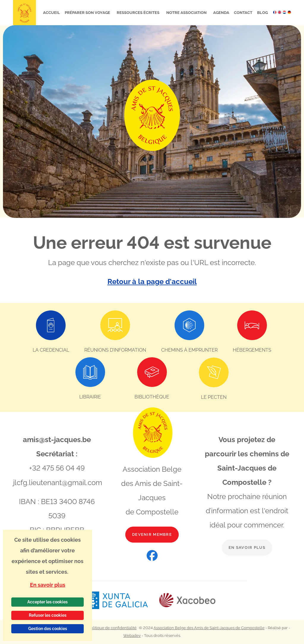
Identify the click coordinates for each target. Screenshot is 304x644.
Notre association (187, 13)
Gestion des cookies (48, 629)
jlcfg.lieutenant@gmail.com (58, 482)
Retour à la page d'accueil (152, 282)
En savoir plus (247, 547)
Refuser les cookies (48, 615)
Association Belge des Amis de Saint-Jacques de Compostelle (209, 628)
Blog (262, 13)
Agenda (221, 13)
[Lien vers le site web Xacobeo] (187, 600)
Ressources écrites (138, 13)
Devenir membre (152, 534)
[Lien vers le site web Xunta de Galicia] (123, 600)
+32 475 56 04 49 (57, 468)
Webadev (132, 635)
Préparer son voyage (88, 13)
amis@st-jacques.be (57, 439)
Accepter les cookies (47, 602)
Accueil (52, 13)
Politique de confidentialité (112, 628)
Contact (243, 13)
